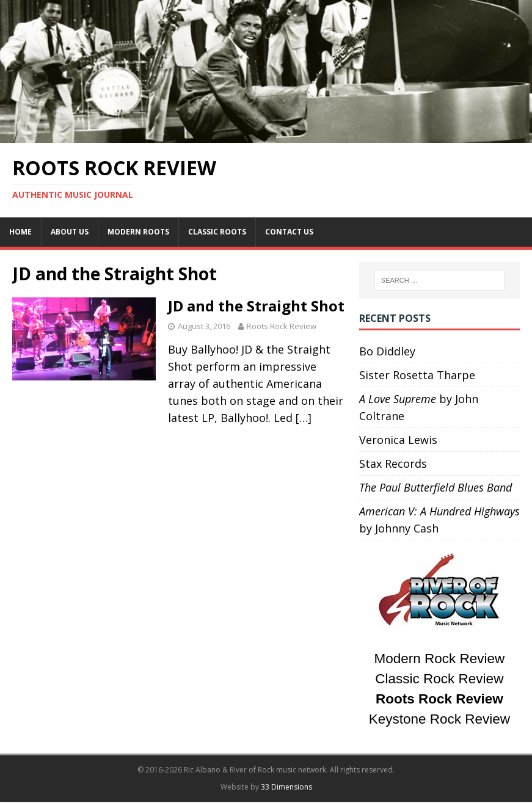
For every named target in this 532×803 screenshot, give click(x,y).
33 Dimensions (286, 787)
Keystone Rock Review (439, 719)
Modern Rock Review (439, 659)
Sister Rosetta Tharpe (417, 375)
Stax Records (393, 463)
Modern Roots (138, 232)
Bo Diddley (387, 351)
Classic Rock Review (439, 679)
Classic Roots (217, 232)
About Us (70, 232)
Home (20, 232)
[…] (304, 418)
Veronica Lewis (398, 440)
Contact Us (289, 232)
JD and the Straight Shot (256, 306)
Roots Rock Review (282, 326)
